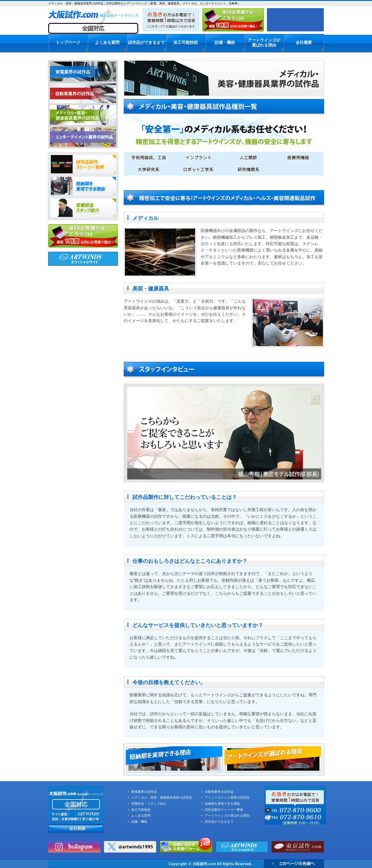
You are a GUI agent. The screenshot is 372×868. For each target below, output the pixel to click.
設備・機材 (225, 42)
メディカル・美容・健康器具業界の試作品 (162, 797)
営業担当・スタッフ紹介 (149, 804)
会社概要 (304, 42)
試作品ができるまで (146, 42)
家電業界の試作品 (144, 792)
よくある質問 (107, 42)
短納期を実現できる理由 (222, 804)
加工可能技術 (186, 42)
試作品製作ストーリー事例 (224, 810)
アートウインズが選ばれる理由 (264, 43)
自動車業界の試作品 (219, 792)
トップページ (68, 42)
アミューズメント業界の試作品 (227, 797)
